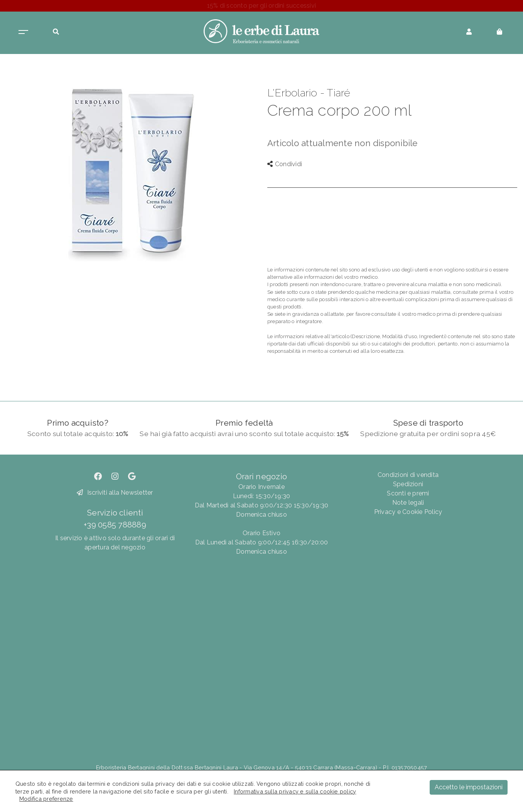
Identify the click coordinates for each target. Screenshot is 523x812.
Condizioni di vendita (408, 475)
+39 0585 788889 (115, 525)
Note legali (408, 503)
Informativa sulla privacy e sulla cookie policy (295, 791)
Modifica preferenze (46, 799)
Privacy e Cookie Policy (408, 512)
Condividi (285, 164)
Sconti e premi (408, 493)
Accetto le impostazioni (469, 787)
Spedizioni (408, 484)
